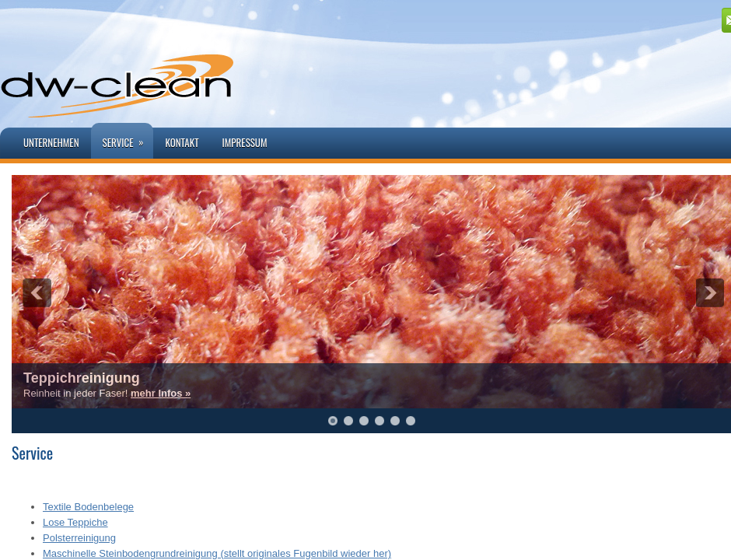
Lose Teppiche (75, 522)
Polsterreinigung (79, 538)
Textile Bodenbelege (88, 507)
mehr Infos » (161, 393)
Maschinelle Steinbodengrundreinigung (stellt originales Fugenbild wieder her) (217, 553)
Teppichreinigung (82, 378)
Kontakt (182, 142)
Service (128, 136)
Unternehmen (51, 142)
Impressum (245, 142)
